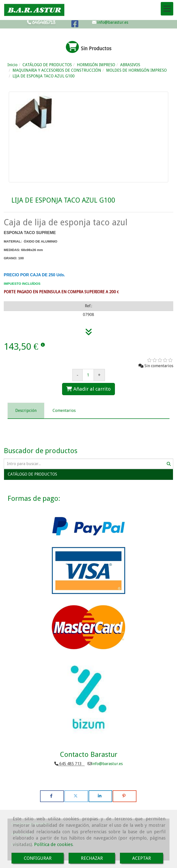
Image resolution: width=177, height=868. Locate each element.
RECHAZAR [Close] (92, 858)
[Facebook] (75, 25)
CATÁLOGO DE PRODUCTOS (32, 474)
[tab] (26, 411)
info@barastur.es (112, 22)
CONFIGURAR (38, 858)
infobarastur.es (107, 764)
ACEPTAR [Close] (142, 858)
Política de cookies (53, 844)
